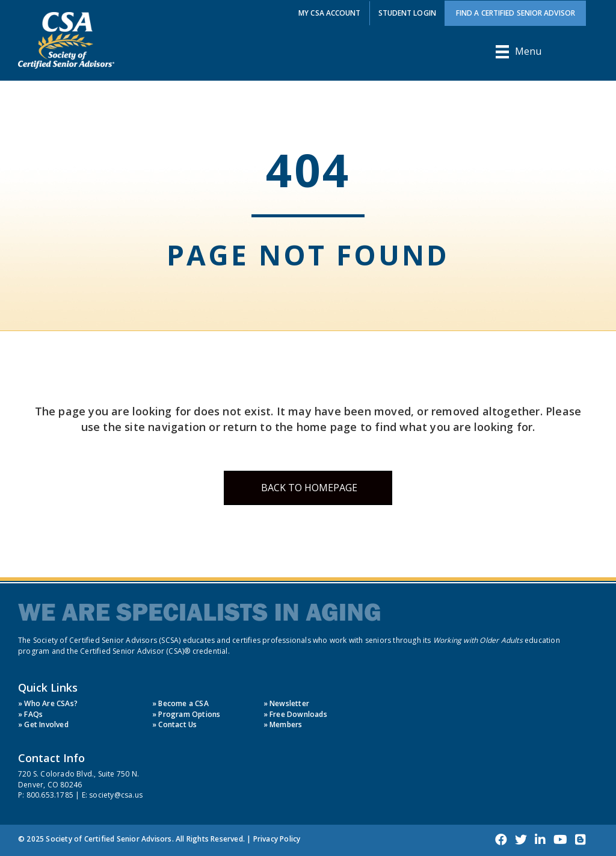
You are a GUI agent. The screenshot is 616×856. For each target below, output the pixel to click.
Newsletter (289, 703)
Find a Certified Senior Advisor (516, 13)
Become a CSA (183, 703)
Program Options (189, 714)
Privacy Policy (277, 839)
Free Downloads (298, 714)
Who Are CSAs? (51, 703)
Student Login (407, 13)
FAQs (33, 714)
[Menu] (519, 52)
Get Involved (46, 724)
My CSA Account (329, 13)
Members (286, 724)
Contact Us (177, 724)
